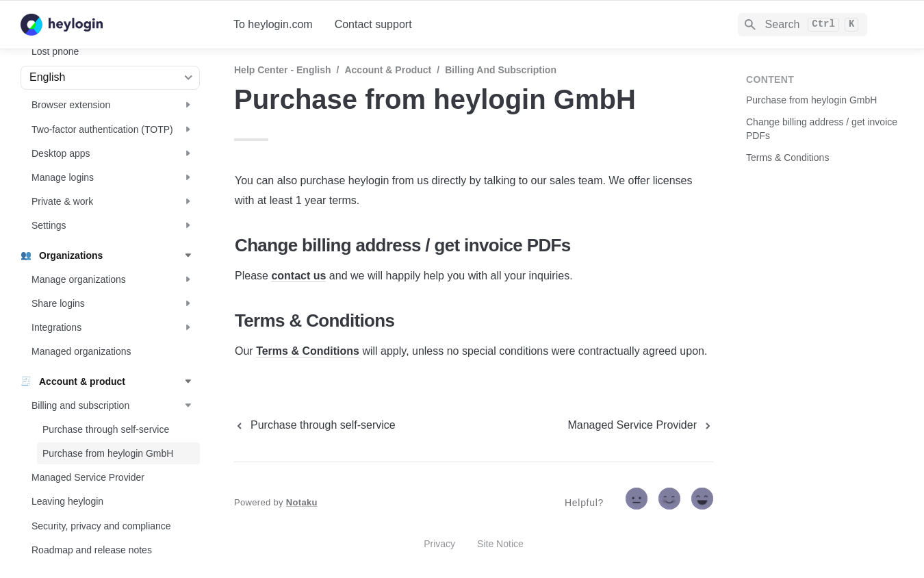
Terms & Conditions (308, 351)
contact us (298, 276)
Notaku (302, 502)
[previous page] (315, 425)
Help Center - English (283, 70)
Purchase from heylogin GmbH (811, 100)
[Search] (803, 25)
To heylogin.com (273, 24)
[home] (116, 25)
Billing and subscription (501, 70)
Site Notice (500, 544)
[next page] (640, 425)
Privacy (439, 544)
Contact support (373, 24)
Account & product (388, 70)
